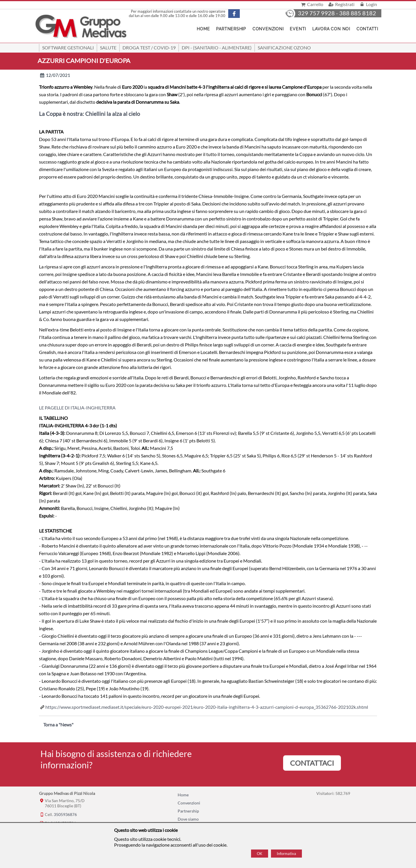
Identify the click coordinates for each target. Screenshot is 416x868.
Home (183, 795)
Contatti (367, 29)
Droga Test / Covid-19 (149, 48)
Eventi (298, 29)
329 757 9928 (316, 13)
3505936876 (65, 814)
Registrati (341, 4)
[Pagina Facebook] (239, 14)
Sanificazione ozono (284, 48)
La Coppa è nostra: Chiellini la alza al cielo (90, 114)
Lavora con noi (331, 29)
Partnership (231, 29)
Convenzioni (268, 29)
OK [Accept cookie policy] (260, 854)
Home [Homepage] (203, 29)
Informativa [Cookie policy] (286, 854)
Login (368, 4)
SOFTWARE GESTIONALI (68, 48)
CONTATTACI (312, 763)
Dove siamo (188, 819)
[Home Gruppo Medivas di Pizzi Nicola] (81, 27)
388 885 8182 (358, 13)
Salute (108, 48)
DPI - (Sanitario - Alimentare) (217, 48)
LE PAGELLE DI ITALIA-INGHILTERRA (77, 408)
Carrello (312, 4)
